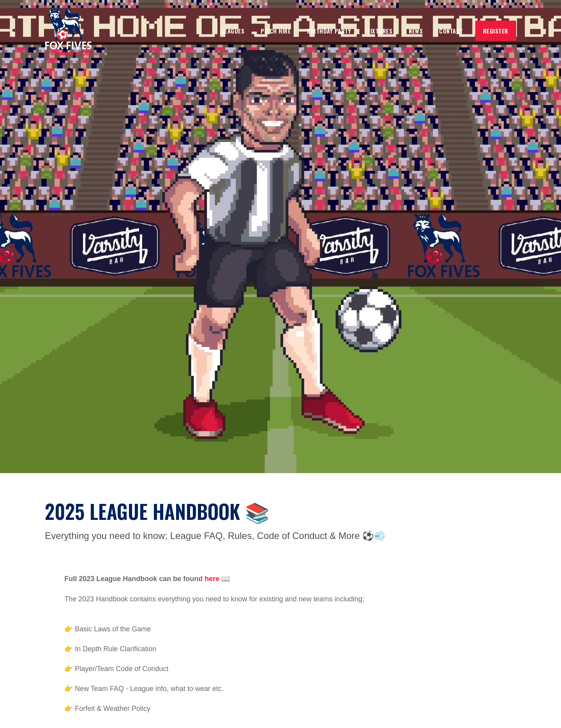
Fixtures (380, 31)
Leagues (233, 31)
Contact (451, 31)
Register (496, 31)
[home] (68, 32)
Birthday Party (329, 31)
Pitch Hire (276, 31)
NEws (416, 31)
